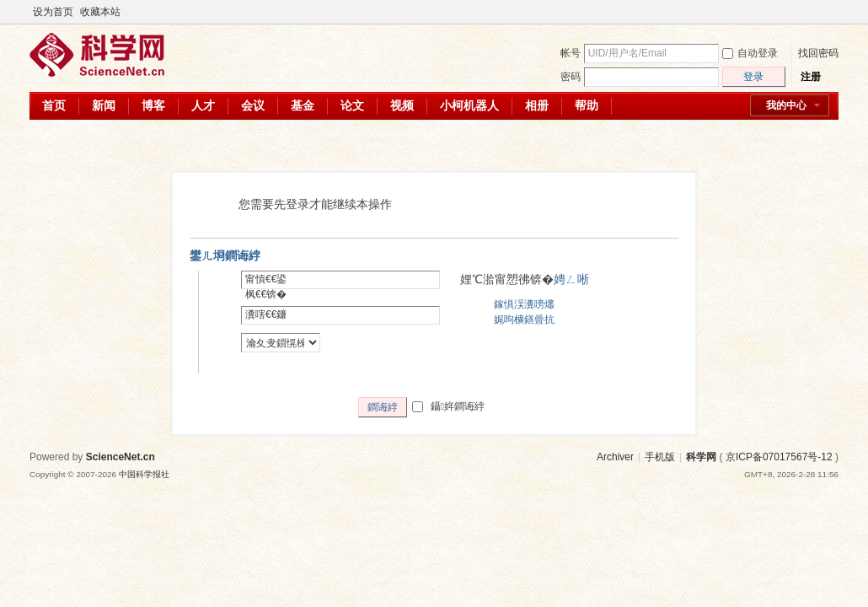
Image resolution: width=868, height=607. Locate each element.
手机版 (660, 457)
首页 (54, 105)
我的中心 (786, 105)
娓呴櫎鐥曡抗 (524, 320)
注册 (811, 77)
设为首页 (53, 12)
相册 (537, 105)
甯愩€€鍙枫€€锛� (266, 287)
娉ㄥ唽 (571, 279)
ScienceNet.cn (121, 457)
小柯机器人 (469, 105)
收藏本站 (100, 12)
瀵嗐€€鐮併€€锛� (266, 322)
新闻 (104, 105)
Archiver (615, 457)
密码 (571, 77)
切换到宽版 (829, 12)
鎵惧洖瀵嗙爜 (524, 304)
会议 (253, 105)
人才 (203, 105)
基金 (303, 105)
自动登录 (750, 53)
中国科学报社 (144, 474)
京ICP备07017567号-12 (779, 457)
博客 (153, 105)
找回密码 (818, 53)
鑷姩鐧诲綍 (448, 406)
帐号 (571, 53)
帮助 (587, 105)
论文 (352, 105)
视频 (402, 105)
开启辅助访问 (815, 12)
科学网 (701, 457)
